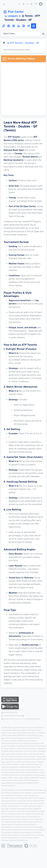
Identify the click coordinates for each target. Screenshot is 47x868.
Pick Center (13, 12)
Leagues (13, 16)
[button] (41, 4)
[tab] (4, 26)
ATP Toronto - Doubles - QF (24, 43)
